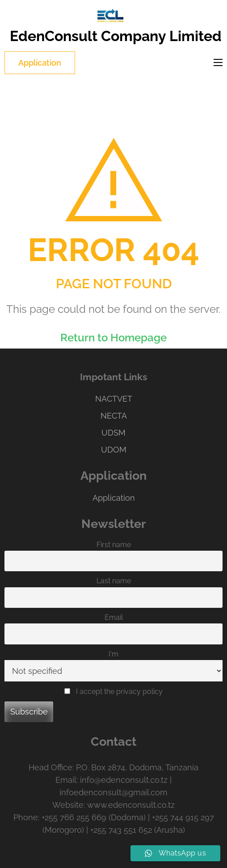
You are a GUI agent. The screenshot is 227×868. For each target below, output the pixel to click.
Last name (114, 581)
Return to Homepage (113, 338)
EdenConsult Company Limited (116, 36)
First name (114, 545)
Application (40, 63)
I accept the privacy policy (113, 691)
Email (114, 617)
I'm (113, 654)
